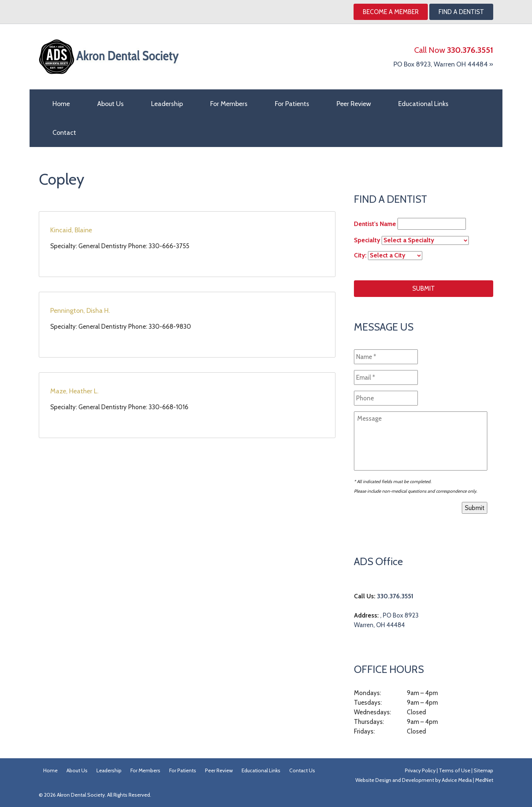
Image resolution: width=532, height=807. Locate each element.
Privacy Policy (420, 770)
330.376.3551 (395, 596)
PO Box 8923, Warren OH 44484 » (443, 64)
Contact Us (302, 770)
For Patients (292, 104)
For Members (229, 104)
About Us (110, 104)
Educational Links (423, 104)
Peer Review (354, 104)
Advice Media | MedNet (468, 780)
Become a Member (391, 12)
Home (61, 104)
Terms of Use (455, 770)
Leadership (167, 104)
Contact (64, 133)
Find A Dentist (461, 12)
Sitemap (483, 770)
